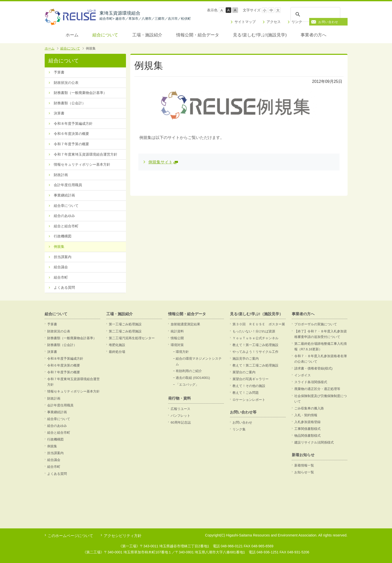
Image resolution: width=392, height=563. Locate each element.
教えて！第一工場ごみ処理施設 (255, 345)
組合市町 (61, 277)
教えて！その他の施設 (249, 386)
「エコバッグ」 (187, 385)
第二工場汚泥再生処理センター (132, 338)
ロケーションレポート (249, 400)
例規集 (59, 247)
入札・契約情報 (306, 415)
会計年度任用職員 (68, 185)
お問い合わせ (328, 22)
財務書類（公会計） (70, 103)
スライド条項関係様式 (311, 382)
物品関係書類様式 (307, 436)
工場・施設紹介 (147, 35)
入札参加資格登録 (307, 422)
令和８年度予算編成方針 (73, 124)
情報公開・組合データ (198, 35)
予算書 (59, 72)
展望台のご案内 (244, 372)
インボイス (303, 375)
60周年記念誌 (181, 422)
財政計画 (61, 175)
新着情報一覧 (304, 465)
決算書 (59, 113)
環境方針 (182, 352)
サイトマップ (245, 22)
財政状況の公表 (66, 83)
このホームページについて (70, 536)
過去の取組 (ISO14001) (193, 378)
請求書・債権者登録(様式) (313, 368)
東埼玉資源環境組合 (145, 16)
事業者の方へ (313, 35)
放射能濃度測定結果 (185, 324)
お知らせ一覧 (304, 472)
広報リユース (180, 409)
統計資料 (177, 331)
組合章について (66, 206)
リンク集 (239, 429)
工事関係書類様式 (307, 429)
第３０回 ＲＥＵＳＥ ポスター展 (259, 324)
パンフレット (180, 416)
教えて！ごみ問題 (246, 393)
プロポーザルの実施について (316, 324)
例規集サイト (161, 162)
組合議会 (61, 267)
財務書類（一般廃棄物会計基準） (80, 93)
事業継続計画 (64, 195)
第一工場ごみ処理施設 (125, 324)
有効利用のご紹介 (189, 371)
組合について (105, 35)
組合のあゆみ (64, 216)
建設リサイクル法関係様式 (314, 442)
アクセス (274, 22)
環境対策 (177, 345)
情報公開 (177, 338)
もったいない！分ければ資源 (254, 331)
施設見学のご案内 (246, 359)
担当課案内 (63, 257)
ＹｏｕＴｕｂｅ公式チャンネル (255, 338)
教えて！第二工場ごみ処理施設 (255, 365)
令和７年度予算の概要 (71, 144)
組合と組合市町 (66, 226)
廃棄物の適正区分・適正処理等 (317, 389)
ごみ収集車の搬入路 (309, 408)
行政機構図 (63, 236)
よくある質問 (64, 287)
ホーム (72, 35)
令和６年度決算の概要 (71, 134)
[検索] (315, 14)
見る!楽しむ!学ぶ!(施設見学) (260, 35)
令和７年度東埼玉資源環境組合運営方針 (86, 154)
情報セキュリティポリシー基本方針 (82, 164)
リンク (297, 22)
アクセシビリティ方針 (123, 536)
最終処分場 (117, 352)
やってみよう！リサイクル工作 (255, 352)
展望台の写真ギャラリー (251, 379)
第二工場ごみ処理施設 (125, 331)
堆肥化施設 (117, 345)
